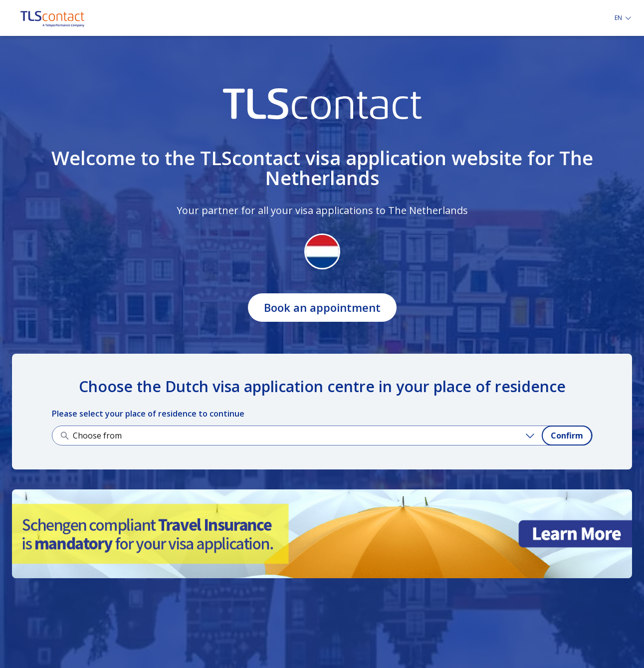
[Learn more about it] (322, 534)
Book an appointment (322, 307)
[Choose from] (305, 436)
